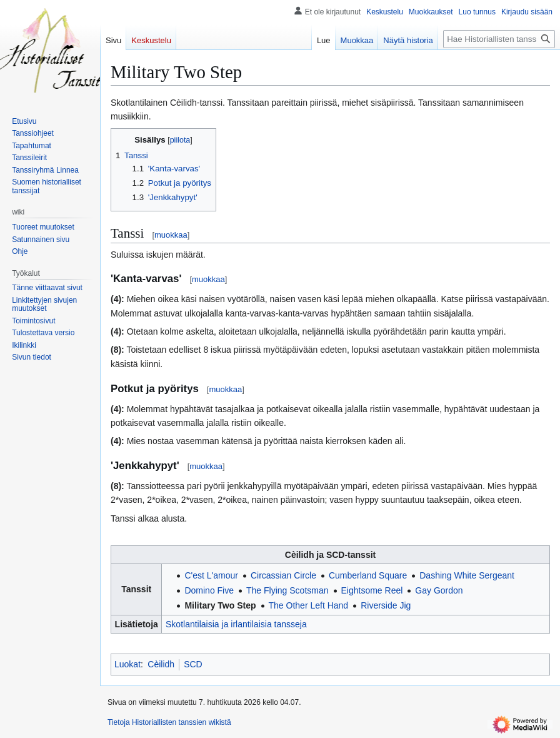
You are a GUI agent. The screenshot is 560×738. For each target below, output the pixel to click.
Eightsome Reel (372, 590)
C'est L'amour (211, 575)
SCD (193, 664)
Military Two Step (220, 605)
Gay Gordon (439, 590)
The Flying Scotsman (287, 590)
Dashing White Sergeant (467, 575)
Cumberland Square (368, 575)
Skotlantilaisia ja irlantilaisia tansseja (236, 624)
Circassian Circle (283, 575)
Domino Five (209, 590)
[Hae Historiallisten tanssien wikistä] (499, 39)
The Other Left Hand (309, 605)
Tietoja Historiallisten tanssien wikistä (169, 722)
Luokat (127, 664)
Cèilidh (161, 664)
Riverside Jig (386, 605)
